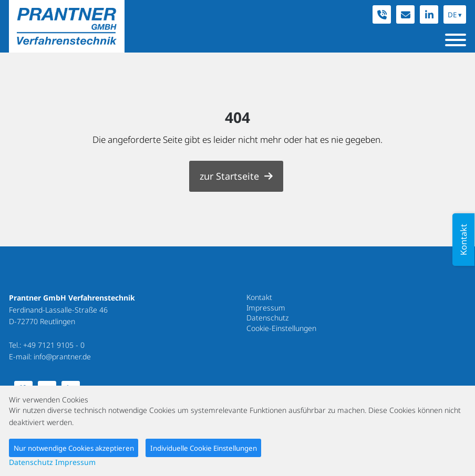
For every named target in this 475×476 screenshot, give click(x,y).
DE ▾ (455, 15)
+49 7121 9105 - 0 (54, 345)
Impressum (266, 308)
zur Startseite (229, 176)
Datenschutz (267, 318)
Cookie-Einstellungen (281, 328)
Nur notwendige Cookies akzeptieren (74, 448)
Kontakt (259, 297)
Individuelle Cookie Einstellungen (204, 448)
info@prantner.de (62, 356)
